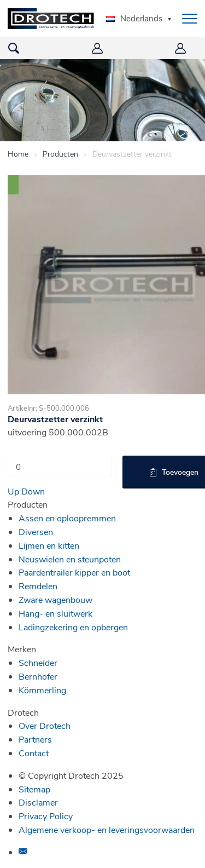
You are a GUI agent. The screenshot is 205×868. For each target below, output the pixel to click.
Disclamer (38, 802)
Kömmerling (42, 690)
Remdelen (38, 586)
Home (18, 154)
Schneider (38, 662)
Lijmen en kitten (49, 545)
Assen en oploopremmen (67, 518)
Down (33, 491)
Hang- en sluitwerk (55, 613)
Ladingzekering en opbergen (73, 627)
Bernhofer (38, 676)
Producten (60, 154)
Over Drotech (45, 725)
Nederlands (134, 18)
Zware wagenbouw (55, 599)
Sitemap (34, 789)
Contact (34, 753)
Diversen (36, 531)
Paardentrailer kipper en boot (74, 572)
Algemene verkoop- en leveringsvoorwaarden (107, 829)
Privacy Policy (46, 816)
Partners (35, 739)
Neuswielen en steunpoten (70, 559)
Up (13, 491)
